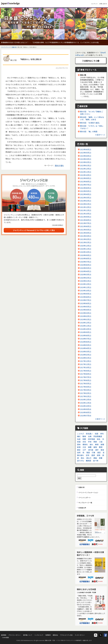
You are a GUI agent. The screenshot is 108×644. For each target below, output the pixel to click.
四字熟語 (91, 439)
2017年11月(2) (86, 364)
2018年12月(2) (86, 323)
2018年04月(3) (86, 348)
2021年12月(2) (86, 207)
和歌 (84, 439)
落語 (88, 452)
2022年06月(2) (86, 188)
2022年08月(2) (86, 181)
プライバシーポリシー (15, 635)
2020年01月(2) (86, 281)
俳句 (102, 434)
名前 (79, 439)
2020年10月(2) (86, 252)
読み (83, 458)
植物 (95, 447)
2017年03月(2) (86, 390)
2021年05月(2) (86, 230)
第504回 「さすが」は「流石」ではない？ (92, 127)
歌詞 (101, 447)
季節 (95, 442)
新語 (79, 447)
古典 (90, 436)
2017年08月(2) (86, 374)
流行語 (91, 450)
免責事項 (48, 635)
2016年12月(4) (86, 400)
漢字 (97, 450)
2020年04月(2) (86, 271)
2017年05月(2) (86, 383)
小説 (101, 442)
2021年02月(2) (86, 239)
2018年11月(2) (86, 326)
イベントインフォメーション (88, 492)
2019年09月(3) (86, 294)
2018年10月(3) (86, 329)
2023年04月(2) (86, 156)
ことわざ (80, 434)
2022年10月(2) (86, 175)
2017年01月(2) (86, 396)
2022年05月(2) (86, 191)
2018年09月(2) (86, 332)
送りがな (80, 461)
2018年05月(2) (86, 345)
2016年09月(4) (86, 409)
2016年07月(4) (86, 416)
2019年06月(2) (86, 303)
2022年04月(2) (86, 194)
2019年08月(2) (86, 297)
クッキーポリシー (80, 635)
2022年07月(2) (86, 185)
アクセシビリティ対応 (66, 635)
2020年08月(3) (86, 258)
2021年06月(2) (86, 226)
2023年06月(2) (86, 149)
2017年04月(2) (86, 387)
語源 (93, 455)
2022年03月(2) (86, 198)
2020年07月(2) (86, 262)
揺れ (62, 165)
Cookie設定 (6, 637)
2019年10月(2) (86, 291)
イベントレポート (85, 497)
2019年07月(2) (86, 300)
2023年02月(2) (86, 162)
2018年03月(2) (86, 351)
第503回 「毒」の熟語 (89, 131)
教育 (97, 444)
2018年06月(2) (86, 342)
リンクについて (39, 635)
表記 (99, 452)
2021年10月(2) (86, 214)
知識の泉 (14, 47)
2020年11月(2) (86, 249)
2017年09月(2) (86, 371)
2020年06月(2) (86, 265)
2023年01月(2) (86, 165)
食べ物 (96, 461)
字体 (90, 442)
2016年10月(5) (86, 406)
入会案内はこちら (91, 61)
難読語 (89, 461)
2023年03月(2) (86, 159)
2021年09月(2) (86, 217)
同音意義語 (98, 436)
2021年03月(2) (86, 236)
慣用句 (85, 444)
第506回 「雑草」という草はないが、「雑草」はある (92, 118)
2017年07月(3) (86, 377)
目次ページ (100, 135)
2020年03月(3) (86, 274)
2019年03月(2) (86, 313)
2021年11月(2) (86, 210)
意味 (79, 444)
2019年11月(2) (86, 287)
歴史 (79, 450)
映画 (90, 447)
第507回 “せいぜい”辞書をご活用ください (92, 113)
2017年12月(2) (86, 361)
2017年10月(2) (86, 367)
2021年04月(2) (86, 233)
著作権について (28, 635)
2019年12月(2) (86, 284)
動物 (84, 436)
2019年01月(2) (86, 319)
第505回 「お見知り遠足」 (90, 123)
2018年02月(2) (86, 355)
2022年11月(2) (86, 172)
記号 (88, 455)
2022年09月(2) (86, 178)
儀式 (79, 436)
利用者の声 (82, 508)
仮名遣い (89, 434)
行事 (93, 452)
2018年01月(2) (86, 358)
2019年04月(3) (86, 310)
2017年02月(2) (86, 393)
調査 (95, 458)
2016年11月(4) (86, 403)
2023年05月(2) (86, 153)
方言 (84, 447)
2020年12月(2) (86, 246)
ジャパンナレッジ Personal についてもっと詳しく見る (34, 230)
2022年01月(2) (86, 204)
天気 (84, 442)
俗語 (96, 434)
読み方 (57, 165)
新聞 (102, 444)
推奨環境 (4, 635)
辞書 (101, 458)
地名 (99, 439)
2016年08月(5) (86, 412)
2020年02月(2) (86, 278)
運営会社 (55, 635)
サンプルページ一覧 (85, 503)
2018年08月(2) (86, 335)
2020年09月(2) (86, 255)
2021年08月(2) (86, 220)
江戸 (84, 450)
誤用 (99, 455)
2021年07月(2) (86, 223)
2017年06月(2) (86, 380)
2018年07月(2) (86, 339)
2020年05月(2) (86, 268)
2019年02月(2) (86, 316)
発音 (102, 450)
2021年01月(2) (86, 242)
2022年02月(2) (86, 201)
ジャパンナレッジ (6, 47)
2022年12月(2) (86, 169)
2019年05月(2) (86, 307)
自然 (79, 452)
